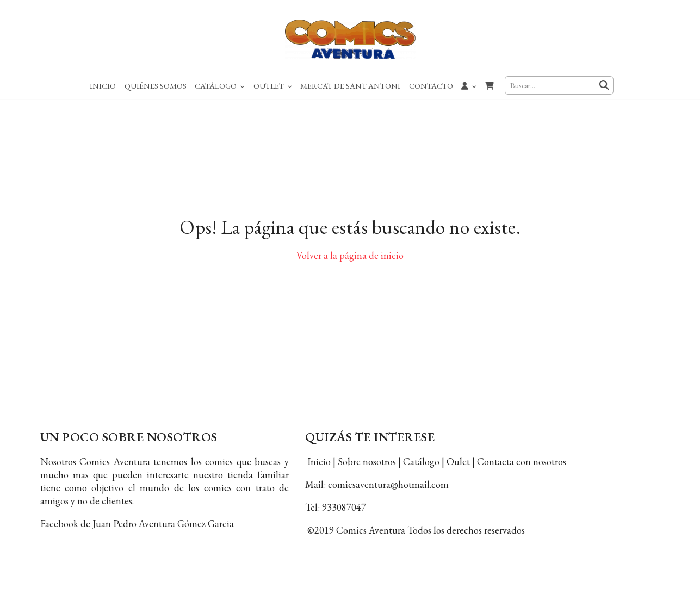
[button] (469, 85)
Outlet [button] (273, 86)
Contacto (431, 86)
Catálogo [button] (220, 86)
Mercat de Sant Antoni (350, 86)
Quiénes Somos (156, 86)
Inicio (103, 86)
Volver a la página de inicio (350, 255)
